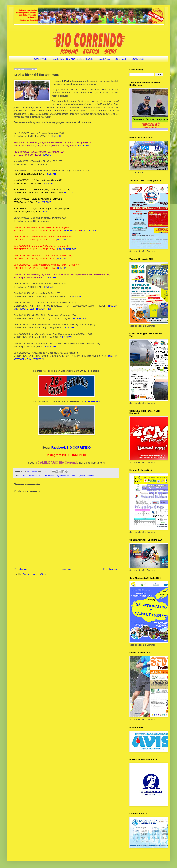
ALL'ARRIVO (45, 202)
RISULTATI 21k (71, 230)
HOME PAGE (40, 59)
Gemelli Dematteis (47, 476)
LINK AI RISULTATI (67, 249)
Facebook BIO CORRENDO (71, 448)
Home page (66, 569)
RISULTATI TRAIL (36, 359)
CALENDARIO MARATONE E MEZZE (73, 59)
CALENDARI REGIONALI (112, 59)
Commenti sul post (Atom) (34, 574)
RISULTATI (55, 136)
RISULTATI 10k (89, 230)
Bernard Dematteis (31, 476)
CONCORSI (138, 59)
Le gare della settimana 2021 (67, 476)
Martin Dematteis (87, 476)
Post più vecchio (111, 569)
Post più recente (22, 569)
